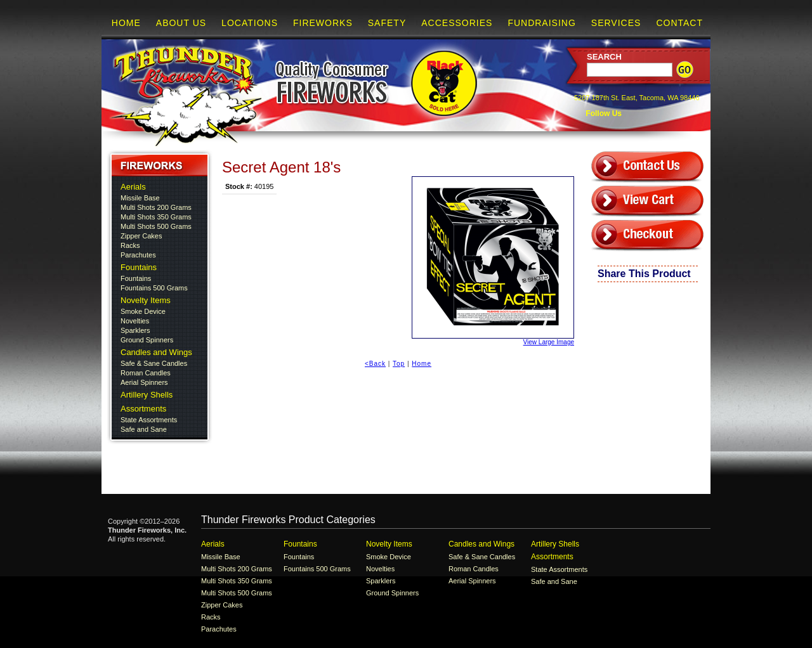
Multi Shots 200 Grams (156, 207)
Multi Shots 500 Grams (156, 226)
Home (126, 23)
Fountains (139, 267)
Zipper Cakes (141, 236)
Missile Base (140, 198)
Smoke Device (143, 311)
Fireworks (323, 23)
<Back (375, 364)
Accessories (457, 23)
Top (399, 364)
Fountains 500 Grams (154, 288)
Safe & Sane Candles (154, 363)
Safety (387, 23)
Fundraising (541, 23)
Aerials (133, 187)
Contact (679, 23)
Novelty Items (146, 300)
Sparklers (135, 330)
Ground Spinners (147, 340)
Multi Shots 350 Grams (156, 217)
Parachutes (138, 255)
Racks (130, 245)
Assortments (143, 409)
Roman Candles (146, 373)
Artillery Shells (147, 395)
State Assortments (149, 420)
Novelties (135, 321)
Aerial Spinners (144, 382)
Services (616, 23)
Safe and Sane (144, 429)
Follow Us (603, 113)
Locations (250, 23)
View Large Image (493, 261)
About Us (181, 23)
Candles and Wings (156, 352)
